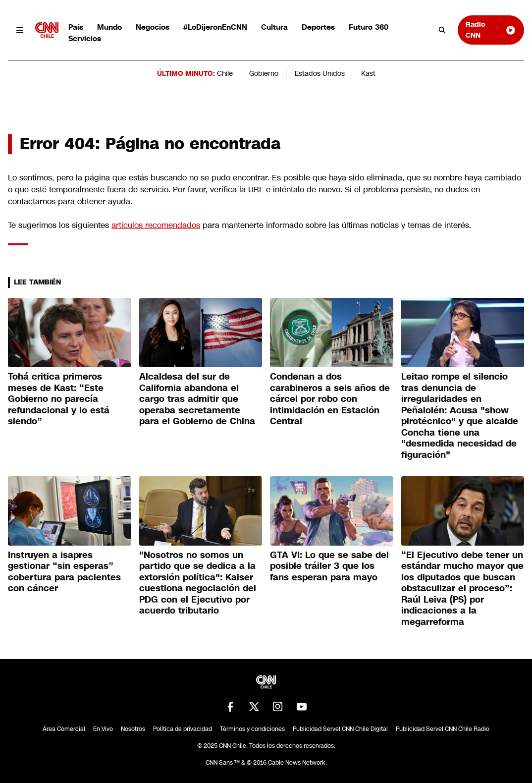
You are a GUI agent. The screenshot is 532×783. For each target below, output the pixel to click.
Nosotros (133, 729)
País (76, 27)
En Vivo (103, 729)
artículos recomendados (156, 225)
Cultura (274, 27)
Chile (225, 73)
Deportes (318, 27)
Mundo (109, 27)
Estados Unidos (320, 73)
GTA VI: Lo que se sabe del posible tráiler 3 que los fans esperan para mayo (329, 566)
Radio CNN (491, 29)
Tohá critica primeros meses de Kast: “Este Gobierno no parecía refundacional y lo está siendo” (59, 399)
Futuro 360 (369, 27)
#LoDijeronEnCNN (215, 27)
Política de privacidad (183, 729)
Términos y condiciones (252, 729)
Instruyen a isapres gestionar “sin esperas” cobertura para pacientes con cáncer (64, 572)
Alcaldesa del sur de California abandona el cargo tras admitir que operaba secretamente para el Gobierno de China (197, 399)
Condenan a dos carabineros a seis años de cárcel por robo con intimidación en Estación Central (330, 399)
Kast (368, 73)
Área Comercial (64, 729)
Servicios (85, 38)
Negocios (153, 27)
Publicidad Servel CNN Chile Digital (340, 729)
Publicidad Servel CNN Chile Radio (443, 729)
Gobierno (264, 73)
